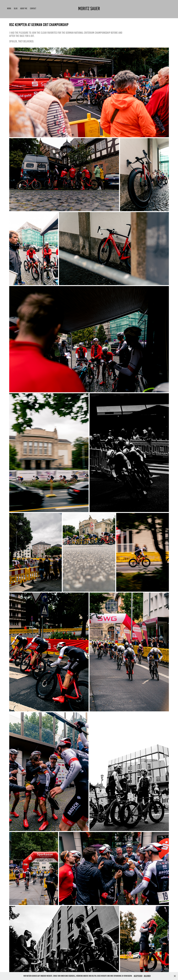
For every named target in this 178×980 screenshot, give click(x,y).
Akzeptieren (138, 976)
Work (9, 8)
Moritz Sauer (89, 9)
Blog (16, 8)
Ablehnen (147, 976)
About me (24, 8)
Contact (33, 8)
